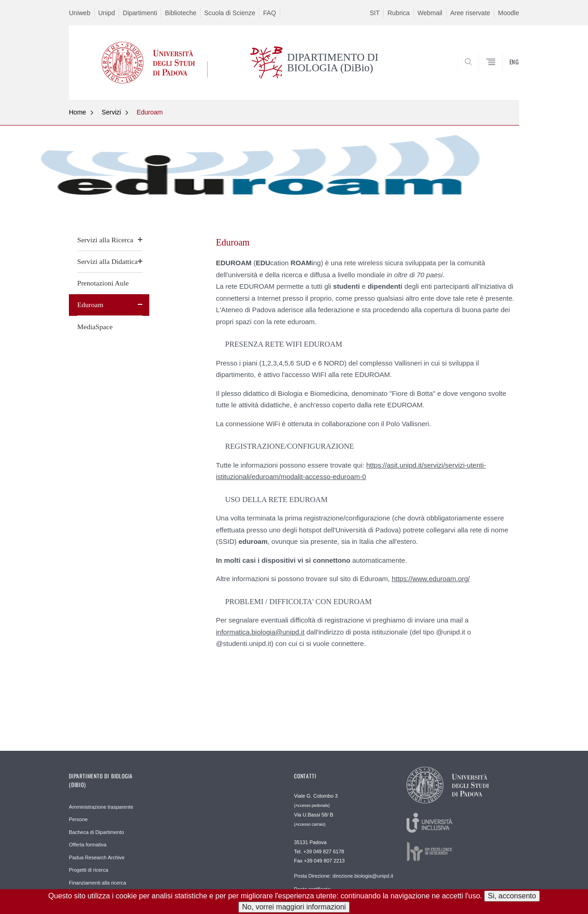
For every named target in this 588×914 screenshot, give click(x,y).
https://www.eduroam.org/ (431, 579)
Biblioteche (181, 13)
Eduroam (150, 112)
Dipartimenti (140, 13)
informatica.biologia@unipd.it (260, 632)
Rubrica (398, 13)
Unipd (107, 13)
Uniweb (80, 13)
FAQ (270, 13)
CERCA (505, 77)
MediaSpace (95, 327)
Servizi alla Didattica (107, 261)
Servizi (111, 112)
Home (77, 112)
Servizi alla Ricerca (105, 240)
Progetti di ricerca (89, 870)
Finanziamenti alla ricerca (98, 883)
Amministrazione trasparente (101, 807)
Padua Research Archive (97, 857)
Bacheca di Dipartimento (96, 832)
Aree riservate (470, 13)
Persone (78, 819)
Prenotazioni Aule (103, 283)
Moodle (509, 13)
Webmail (430, 13)
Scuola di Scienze (230, 13)
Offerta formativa (88, 845)
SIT (375, 13)
